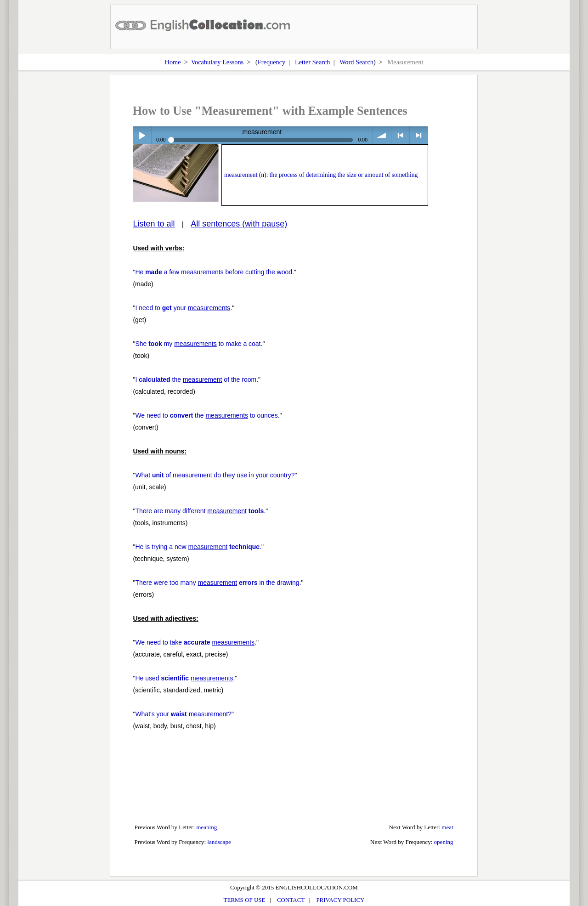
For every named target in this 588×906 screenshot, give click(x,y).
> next (419, 135)
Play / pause (142, 135)
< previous (400, 135)
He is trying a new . (198, 547)
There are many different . (200, 511)
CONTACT (291, 900)
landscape (219, 842)
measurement (241, 175)
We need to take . (196, 642)
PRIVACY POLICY (340, 900)
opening (444, 842)
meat (447, 827)
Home (173, 62)
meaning (206, 827)
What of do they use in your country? (215, 475)
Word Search (356, 62)
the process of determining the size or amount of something (344, 175)
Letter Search (313, 62)
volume (382, 135)
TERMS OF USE (245, 900)
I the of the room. (197, 379)
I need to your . (184, 308)
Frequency (271, 62)
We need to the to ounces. (207, 415)
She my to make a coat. (199, 344)
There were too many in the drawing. (218, 583)
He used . (185, 678)
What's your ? (183, 714)
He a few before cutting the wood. (215, 272)
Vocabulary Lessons (218, 62)
